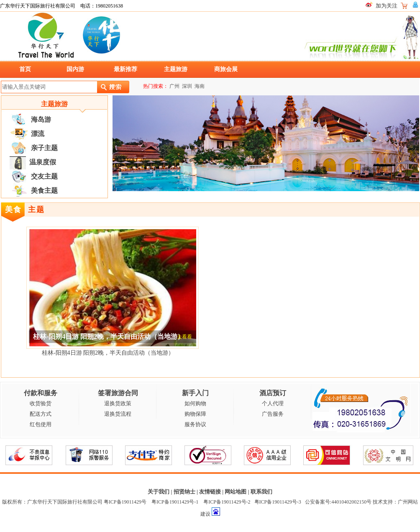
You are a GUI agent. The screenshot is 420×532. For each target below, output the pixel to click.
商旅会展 (226, 69)
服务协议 (195, 424)
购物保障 (195, 414)
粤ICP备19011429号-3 (278, 502)
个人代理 (273, 403)
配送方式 (41, 414)
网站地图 (236, 492)
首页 (25, 69)
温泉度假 (43, 162)
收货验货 (41, 403)
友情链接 (210, 492)
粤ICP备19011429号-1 (175, 502)
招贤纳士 (184, 492)
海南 (200, 86)
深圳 (187, 86)
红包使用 (41, 424)
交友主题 (44, 176)
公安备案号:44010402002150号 (338, 502)
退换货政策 (118, 403)
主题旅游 (176, 69)
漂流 (38, 134)
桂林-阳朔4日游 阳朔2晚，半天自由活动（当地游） (108, 353)
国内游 (75, 69)
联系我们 (261, 492)
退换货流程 (118, 414)
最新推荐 (125, 69)
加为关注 (387, 6)
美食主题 (44, 191)
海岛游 (41, 119)
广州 (174, 86)
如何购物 (195, 403)
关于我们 (159, 492)
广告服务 (273, 414)
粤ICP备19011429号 (125, 502)
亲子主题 (44, 148)
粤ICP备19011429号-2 (227, 502)
